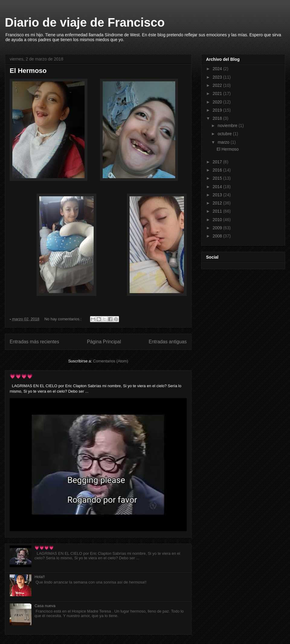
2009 (218, 228)
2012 (218, 203)
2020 (218, 102)
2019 (218, 110)
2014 (218, 187)
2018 (218, 118)
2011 (218, 211)
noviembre (228, 126)
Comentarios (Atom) (111, 361)
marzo (224, 142)
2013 (218, 195)
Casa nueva (45, 606)
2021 (218, 93)
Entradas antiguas (168, 342)
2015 (218, 178)
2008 (218, 236)
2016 (218, 170)
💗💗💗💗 (21, 376)
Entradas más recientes (34, 342)
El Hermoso (28, 71)
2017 (218, 162)
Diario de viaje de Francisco (85, 22)
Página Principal (104, 342)
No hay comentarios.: (63, 319)
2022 (218, 85)
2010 (218, 220)
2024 (218, 69)
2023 (218, 77)
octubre (225, 134)
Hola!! (40, 577)
